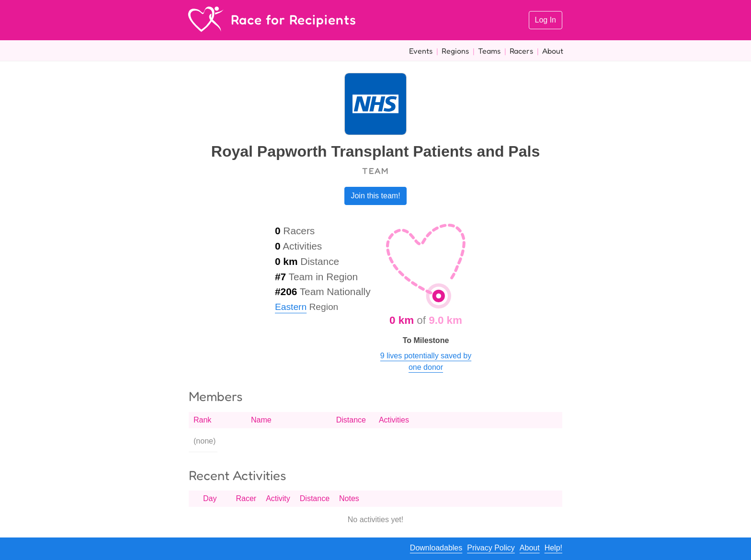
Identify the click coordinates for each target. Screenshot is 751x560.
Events (421, 51)
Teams (489, 51)
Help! (553, 548)
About (553, 51)
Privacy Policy (491, 548)
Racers (521, 51)
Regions (455, 51)
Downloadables (436, 548)
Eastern (291, 307)
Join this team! (375, 196)
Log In (546, 20)
